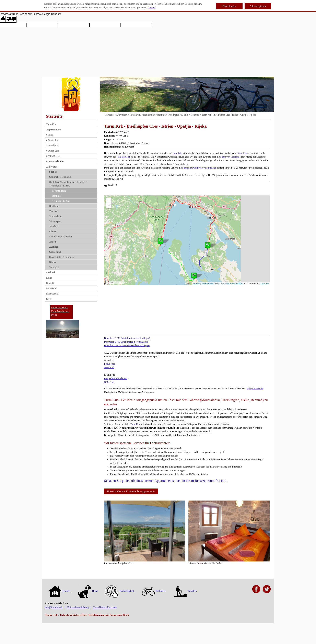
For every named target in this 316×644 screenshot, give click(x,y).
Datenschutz (52, 294)
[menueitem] (106, 186)
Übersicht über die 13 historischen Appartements (131, 491)
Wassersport (55, 221)
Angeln (53, 242)
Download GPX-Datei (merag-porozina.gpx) (126, 342)
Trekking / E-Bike (61, 201)
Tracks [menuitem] (113, 185)
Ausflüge (54, 247)
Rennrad (56, 196)
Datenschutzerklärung (78, 607)
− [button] (109, 198)
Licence (265, 283)
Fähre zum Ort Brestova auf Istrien (199, 168)
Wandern (54, 226)
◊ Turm (50, 135)
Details (152, 8)
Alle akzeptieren (258, 6)
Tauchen (53, 211)
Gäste (49, 299)
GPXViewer (207, 283)
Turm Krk (51, 124)
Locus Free (110, 364)
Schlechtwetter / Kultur (61, 237)
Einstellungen (229, 6)
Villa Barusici (123, 157)
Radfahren (154, 591)
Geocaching (55, 252)
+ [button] (109, 193)
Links (49, 278)
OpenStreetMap (235, 283)
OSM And (109, 367)
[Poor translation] (11, 19)
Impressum (52, 288)
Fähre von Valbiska (230, 157)
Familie (59, 591)
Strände (53, 172)
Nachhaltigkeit (120, 591)
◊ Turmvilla (52, 140)
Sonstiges (54, 267)
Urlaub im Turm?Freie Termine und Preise (60, 311)
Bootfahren (55, 206)
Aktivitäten (52, 167)
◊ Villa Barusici (54, 156)
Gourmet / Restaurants (60, 177)
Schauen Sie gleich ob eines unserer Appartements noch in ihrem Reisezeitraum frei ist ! (165, 481)
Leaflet (196, 283)
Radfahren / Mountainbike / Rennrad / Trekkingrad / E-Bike (68, 184)
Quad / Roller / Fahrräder (62, 257)
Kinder (53, 262)
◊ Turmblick (52, 146)
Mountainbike (59, 191)
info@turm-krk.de (255, 388)
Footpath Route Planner (116, 378)
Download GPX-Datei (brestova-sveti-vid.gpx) (127, 338)
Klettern (53, 232)
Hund (88, 591)
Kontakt (50, 283)
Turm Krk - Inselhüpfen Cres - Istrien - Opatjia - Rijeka (229, 115)
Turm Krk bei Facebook (105, 607)
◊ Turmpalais (53, 151)
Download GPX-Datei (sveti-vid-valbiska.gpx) (127, 345)
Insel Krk (51, 272)
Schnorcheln (55, 216)
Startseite (54, 116)
